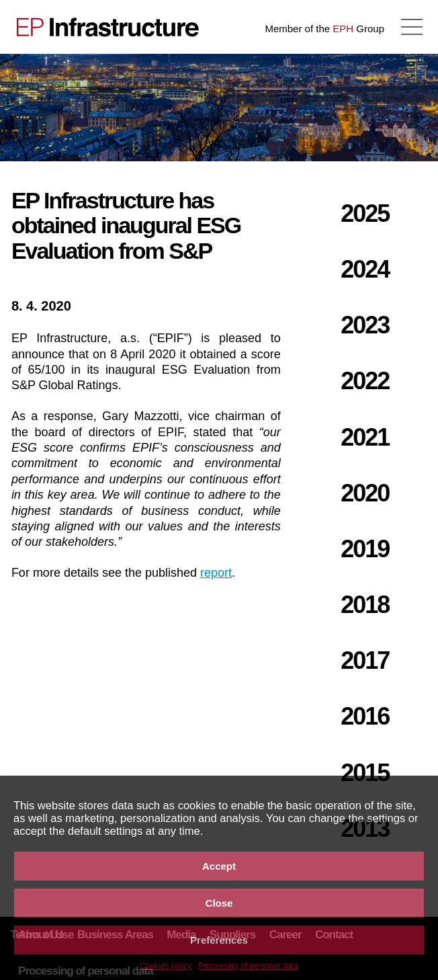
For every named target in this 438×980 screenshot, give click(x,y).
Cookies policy (166, 966)
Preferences (219, 940)
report (216, 573)
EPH (343, 29)
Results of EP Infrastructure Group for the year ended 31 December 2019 (50, 108)
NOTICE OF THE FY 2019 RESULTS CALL (388, 108)
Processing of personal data (248, 966)
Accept (219, 866)
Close (219, 903)
